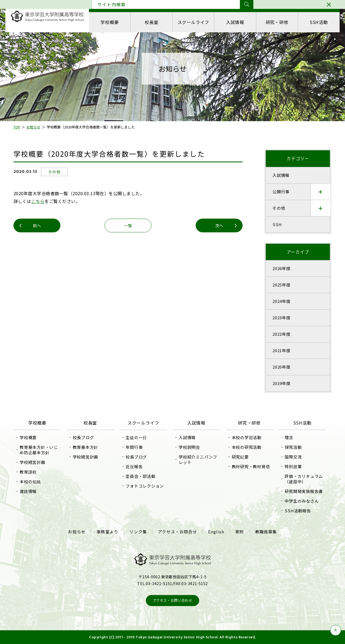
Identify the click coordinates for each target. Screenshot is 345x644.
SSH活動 (319, 22)
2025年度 (282, 285)
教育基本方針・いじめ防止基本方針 (39, 450)
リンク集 (138, 532)
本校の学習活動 (247, 437)
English (216, 532)
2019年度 (282, 383)
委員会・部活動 (140, 476)
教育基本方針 (86, 447)
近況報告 (134, 466)
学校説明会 (189, 447)
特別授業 (293, 466)
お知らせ (77, 532)
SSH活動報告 (298, 511)
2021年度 (282, 350)
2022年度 (282, 334)
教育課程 (28, 472)
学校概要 (110, 22)
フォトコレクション (145, 486)
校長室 (151, 22)
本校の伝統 (30, 482)
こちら (38, 201)
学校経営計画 (32, 462)
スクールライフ (194, 22)
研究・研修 (277, 22)
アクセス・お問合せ (177, 532)
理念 (289, 437)
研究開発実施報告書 (304, 491)
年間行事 (134, 447)
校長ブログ (83, 437)
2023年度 (282, 318)
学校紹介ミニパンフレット (198, 459)
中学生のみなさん (302, 501)
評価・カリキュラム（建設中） (304, 479)
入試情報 (235, 22)
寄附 (240, 532)
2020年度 (282, 367)
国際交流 (293, 457)
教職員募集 (266, 532)
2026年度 (282, 268)
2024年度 (282, 301)
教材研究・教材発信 (251, 466)
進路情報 (28, 491)
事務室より (107, 532)
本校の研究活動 (247, 447)
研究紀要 (240, 457)
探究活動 (293, 447)
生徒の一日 (136, 437)
